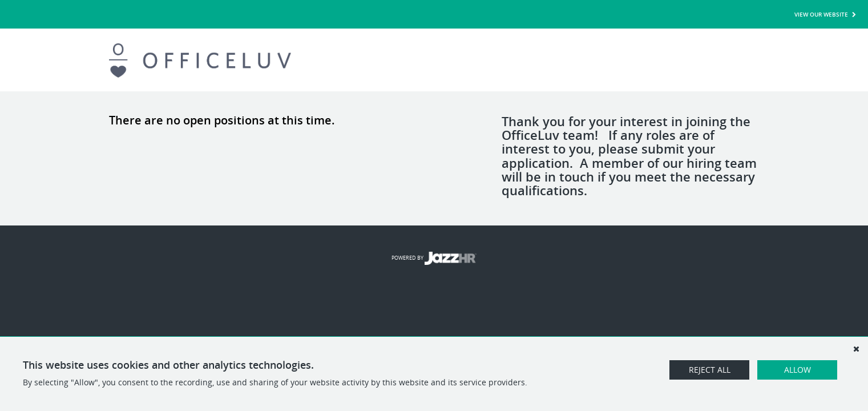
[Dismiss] (856, 349)
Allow (798, 370)
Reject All (710, 370)
